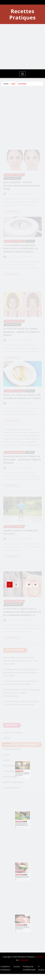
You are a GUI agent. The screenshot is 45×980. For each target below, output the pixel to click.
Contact (17, 966)
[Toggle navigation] (23, 74)
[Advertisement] (22, 47)
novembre (22, 84)
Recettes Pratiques (22, 14)
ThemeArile (24, 960)
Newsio (39, 957)
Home (6, 84)
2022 (13, 84)
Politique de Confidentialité (29, 968)
